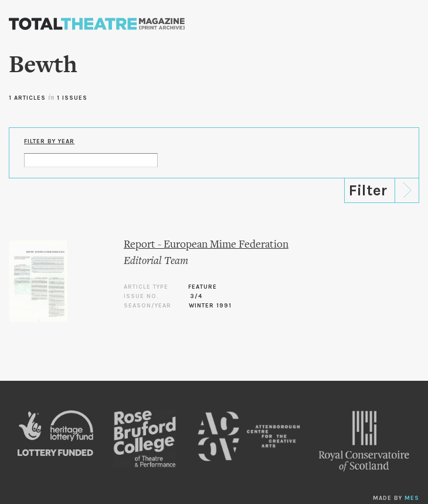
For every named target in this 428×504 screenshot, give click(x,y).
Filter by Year (49, 141)
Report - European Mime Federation (206, 245)
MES (412, 498)
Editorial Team (156, 261)
